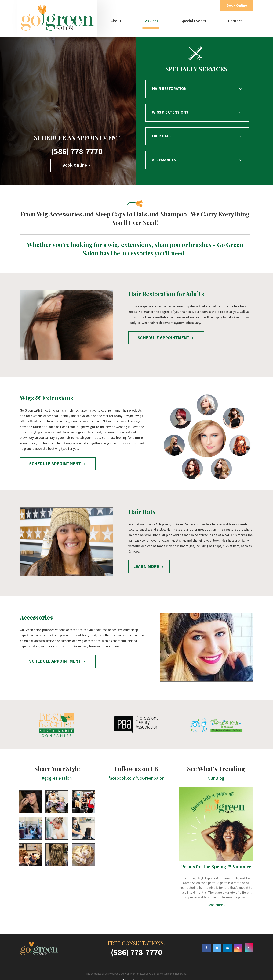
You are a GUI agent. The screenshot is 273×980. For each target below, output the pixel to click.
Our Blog (216, 768)
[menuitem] (116, 21)
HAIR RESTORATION (196, 88)
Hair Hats (142, 501)
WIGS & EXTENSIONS (196, 109)
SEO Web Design (131, 970)
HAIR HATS (196, 130)
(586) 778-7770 (77, 141)
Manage (147, 970)
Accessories (36, 607)
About (116, 21)
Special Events (193, 21)
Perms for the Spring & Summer (216, 857)
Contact (235, 21)
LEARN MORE (149, 556)
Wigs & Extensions (46, 388)
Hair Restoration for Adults (166, 283)
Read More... (216, 894)
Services (151, 21)
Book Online (237, 5)
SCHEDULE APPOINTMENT (166, 327)
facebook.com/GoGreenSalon (136, 768)
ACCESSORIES (196, 151)
